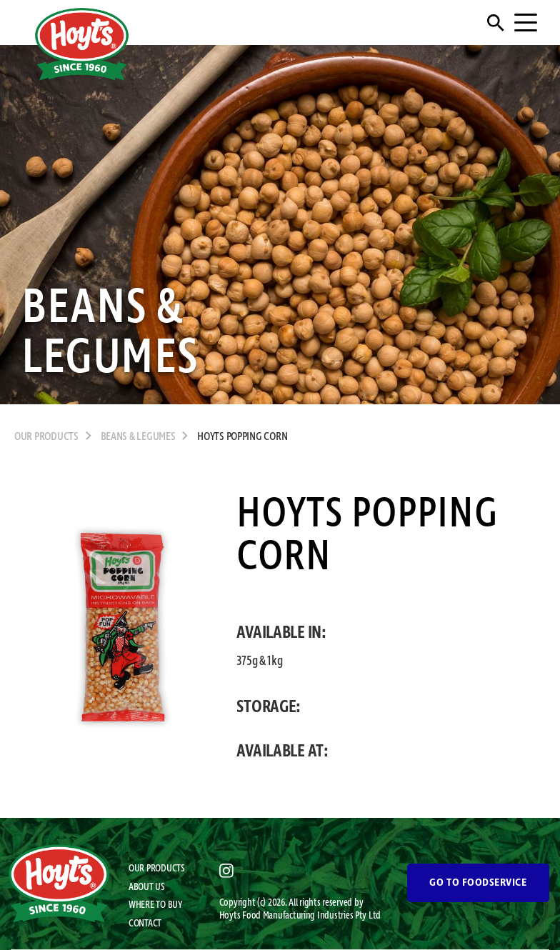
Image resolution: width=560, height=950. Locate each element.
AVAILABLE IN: (281, 633)
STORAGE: (269, 707)
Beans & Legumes (138, 437)
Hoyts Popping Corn (242, 437)
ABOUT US (147, 887)
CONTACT (145, 924)
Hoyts (231, 916)
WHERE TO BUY (155, 905)
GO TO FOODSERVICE (478, 883)
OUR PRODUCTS (46, 437)
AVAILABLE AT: (282, 751)
